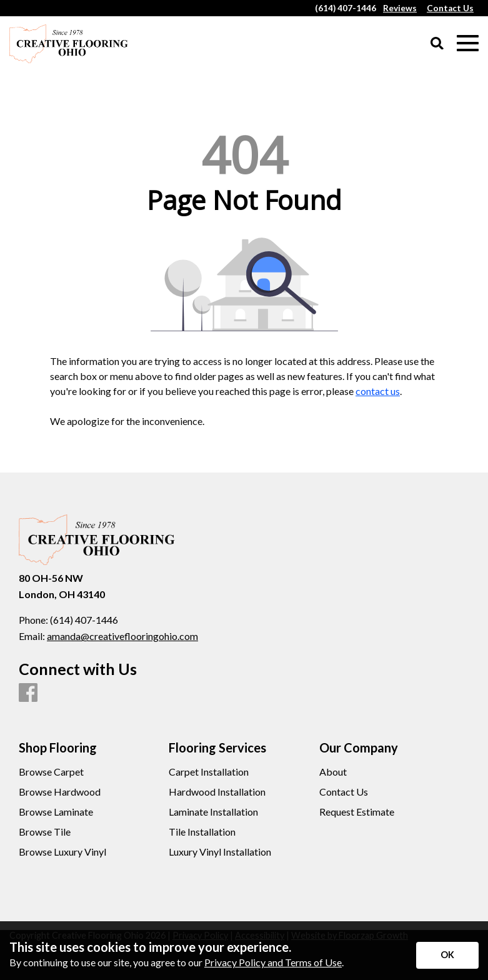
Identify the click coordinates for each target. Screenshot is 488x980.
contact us (378, 391)
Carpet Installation (209, 772)
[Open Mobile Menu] (468, 43)
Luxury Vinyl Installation (220, 852)
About (333, 772)
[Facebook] (28, 693)
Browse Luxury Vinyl (62, 852)
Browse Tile (45, 832)
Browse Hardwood (60, 792)
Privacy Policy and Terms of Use (273, 962)
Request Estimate (357, 812)
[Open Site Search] (437, 44)
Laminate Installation (213, 812)
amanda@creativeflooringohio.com (122, 636)
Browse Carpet (51, 772)
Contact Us (344, 792)
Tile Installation (202, 832)
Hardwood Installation (217, 792)
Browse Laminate (56, 812)
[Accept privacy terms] (447, 955)
